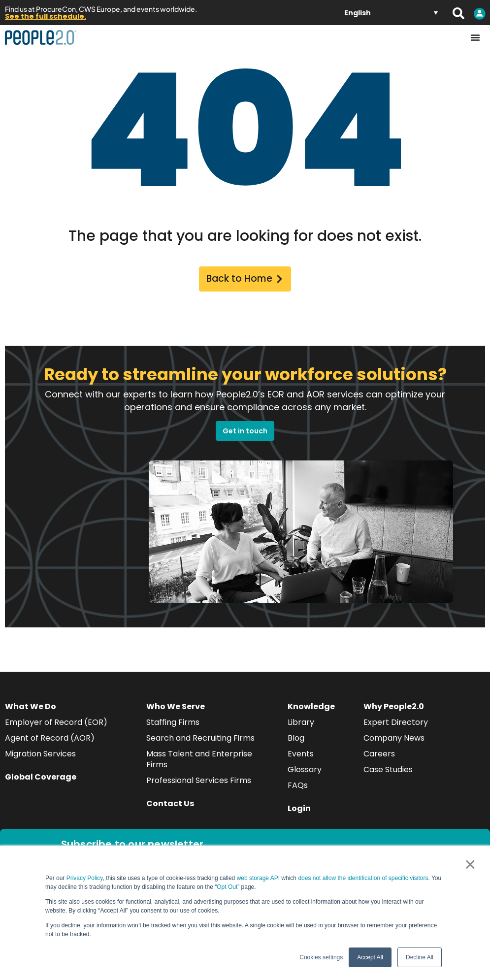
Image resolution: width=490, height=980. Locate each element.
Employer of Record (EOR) (56, 724)
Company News (394, 739)
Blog (296, 739)
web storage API (259, 878)
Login (299, 810)
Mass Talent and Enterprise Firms (199, 761)
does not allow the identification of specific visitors (363, 878)
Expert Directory (396, 724)
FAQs (298, 787)
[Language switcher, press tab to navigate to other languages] (391, 13)
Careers (379, 755)
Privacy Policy (85, 878)
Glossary (305, 771)
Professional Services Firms (199, 782)
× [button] (470, 864)
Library (301, 724)
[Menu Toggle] (475, 37)
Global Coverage (41, 778)
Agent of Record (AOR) (50, 739)
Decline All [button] (420, 957)
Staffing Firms (173, 724)
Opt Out (227, 887)
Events (301, 755)
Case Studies (388, 771)
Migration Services (40, 755)
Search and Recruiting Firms (200, 739)
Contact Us (170, 805)
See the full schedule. (46, 16)
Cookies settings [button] (321, 957)
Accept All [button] (370, 957)
